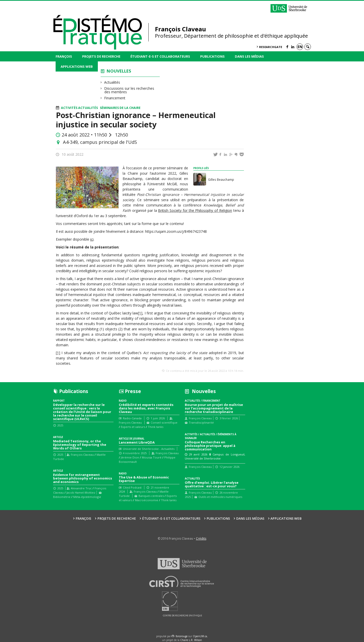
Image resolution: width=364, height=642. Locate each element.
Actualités (112, 82)
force (182, 636)
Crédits (201, 538)
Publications (212, 56)
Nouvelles (119, 71)
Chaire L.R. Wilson (191, 640)
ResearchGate (271, 47)
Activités (69, 108)
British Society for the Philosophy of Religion (195, 210)
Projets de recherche (101, 56)
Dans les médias (249, 56)
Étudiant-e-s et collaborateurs (160, 56)
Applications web (77, 66)
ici (92, 239)
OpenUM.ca (200, 636)
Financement (115, 98)
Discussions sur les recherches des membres (129, 90)
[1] (140, 313)
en (300, 47)
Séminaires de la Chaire (120, 108)
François (64, 56)
